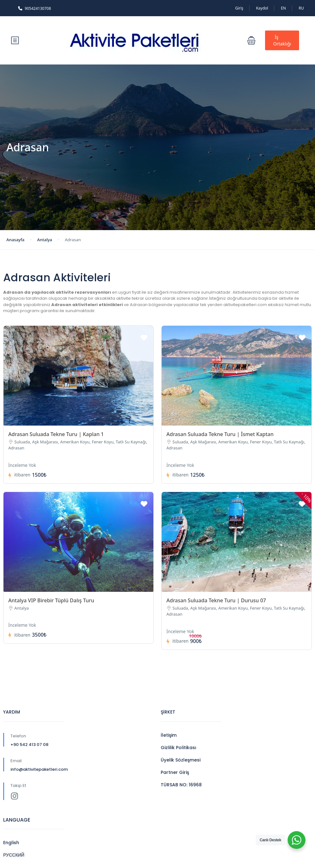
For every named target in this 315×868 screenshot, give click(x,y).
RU (301, 8)
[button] (251, 40)
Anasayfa (15, 240)
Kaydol (262, 8)
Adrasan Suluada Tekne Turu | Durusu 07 (216, 600)
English (11, 843)
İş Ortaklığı (282, 40)
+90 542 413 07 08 (29, 745)
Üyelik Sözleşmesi (181, 760)
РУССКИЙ (14, 855)
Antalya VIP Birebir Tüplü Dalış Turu (51, 600)
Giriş (239, 8)
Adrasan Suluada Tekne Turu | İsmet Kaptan (220, 434)
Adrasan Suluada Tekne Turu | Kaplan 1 (56, 434)
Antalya (45, 240)
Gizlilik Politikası (178, 748)
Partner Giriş (175, 772)
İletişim (169, 735)
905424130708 (35, 8)
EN (283, 8)
